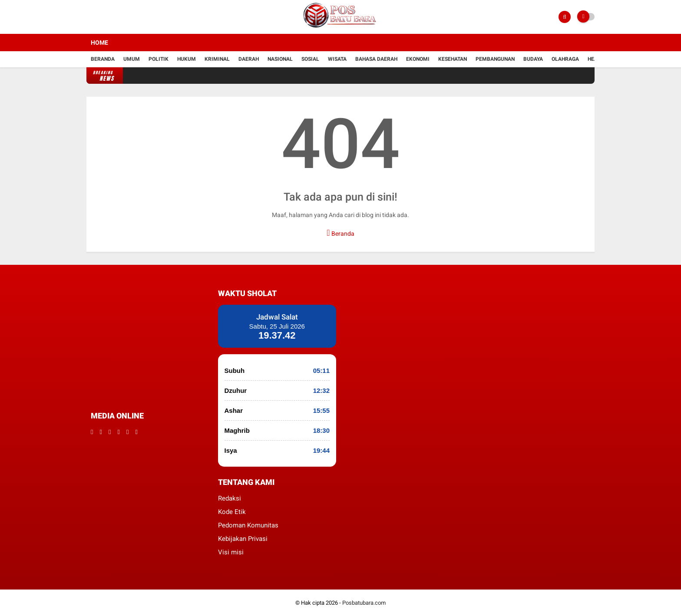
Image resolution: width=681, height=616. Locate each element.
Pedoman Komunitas (248, 525)
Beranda (103, 59)
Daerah (249, 59)
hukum (187, 59)
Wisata (337, 59)
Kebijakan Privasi (243, 539)
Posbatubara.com (364, 603)
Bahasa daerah (376, 59)
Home (99, 43)
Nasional (280, 59)
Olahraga (565, 59)
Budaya (533, 59)
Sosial (310, 59)
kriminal (217, 59)
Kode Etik (232, 512)
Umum (132, 59)
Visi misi (231, 552)
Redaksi (230, 498)
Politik (159, 59)
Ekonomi (418, 59)
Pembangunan (495, 59)
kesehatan (453, 59)
